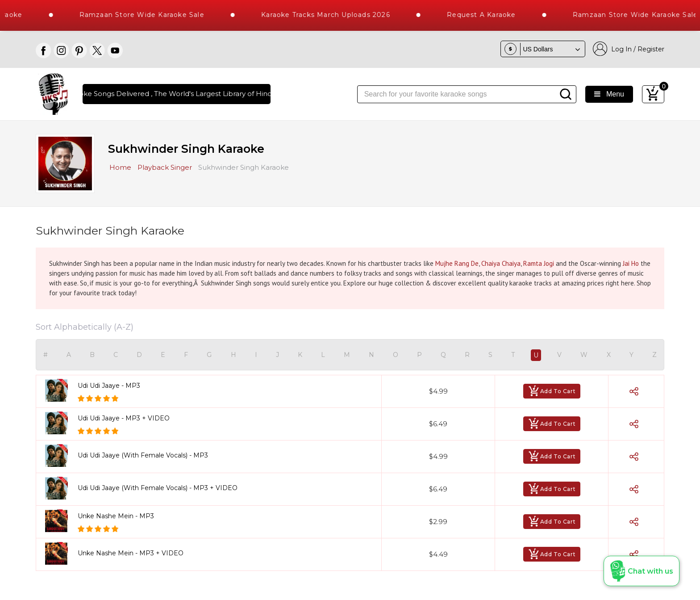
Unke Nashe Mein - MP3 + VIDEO (131, 553)
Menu (609, 94)
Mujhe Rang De (457, 263)
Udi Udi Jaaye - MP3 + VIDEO (124, 418)
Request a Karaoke (496, 15)
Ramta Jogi (539, 263)
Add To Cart (552, 391)
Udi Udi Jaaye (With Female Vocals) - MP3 (143, 455)
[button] (642, 571)
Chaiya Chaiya (501, 263)
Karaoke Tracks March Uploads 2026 (341, 15)
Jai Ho (631, 263)
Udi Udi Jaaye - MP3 (109, 386)
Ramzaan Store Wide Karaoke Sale (157, 15)
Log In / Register (629, 49)
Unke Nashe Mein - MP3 (116, 516)
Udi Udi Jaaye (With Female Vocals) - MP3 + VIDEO (158, 488)
